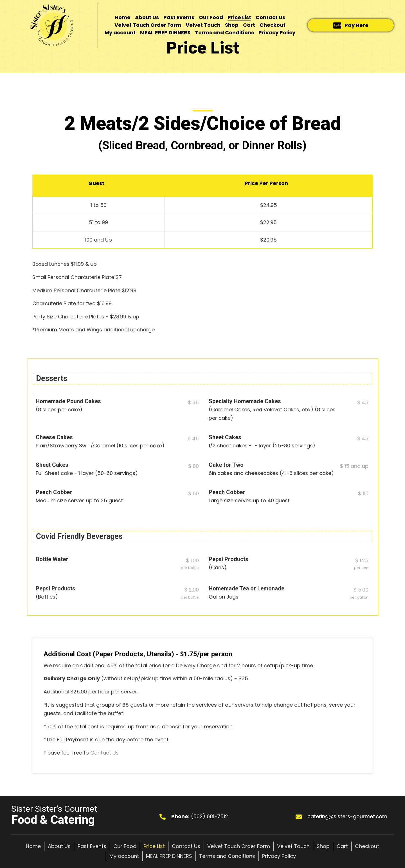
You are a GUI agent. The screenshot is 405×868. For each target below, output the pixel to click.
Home (33, 846)
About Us (59, 846)
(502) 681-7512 (210, 816)
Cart (342, 846)
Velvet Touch (293, 846)
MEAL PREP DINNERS (169, 856)
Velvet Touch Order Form (239, 846)
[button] (351, 25)
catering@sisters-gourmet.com (347, 816)
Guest (96, 183)
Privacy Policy (279, 856)
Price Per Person (266, 183)
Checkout (367, 846)
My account (124, 856)
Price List (154, 846)
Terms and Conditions (227, 856)
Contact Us (104, 753)
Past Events (92, 846)
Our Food (125, 846)
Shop (323, 846)
